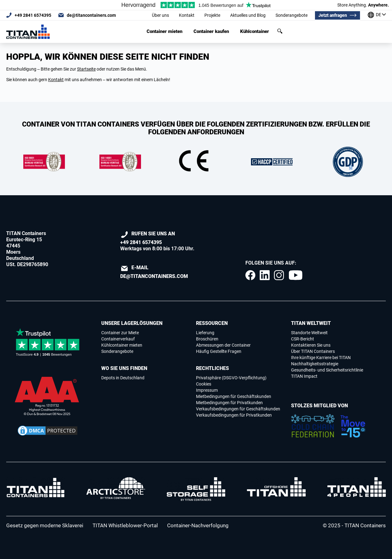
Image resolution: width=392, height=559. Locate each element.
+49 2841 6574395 (33, 15)
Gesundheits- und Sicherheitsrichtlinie (327, 370)
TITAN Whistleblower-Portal (125, 525)
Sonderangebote (292, 15)
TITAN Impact (304, 376)
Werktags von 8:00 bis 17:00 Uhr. (157, 241)
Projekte (212, 15)
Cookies (204, 384)
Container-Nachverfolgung (198, 525)
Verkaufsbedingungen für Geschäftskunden (238, 409)
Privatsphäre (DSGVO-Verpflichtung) (231, 378)
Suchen (280, 31)
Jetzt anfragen (333, 15)
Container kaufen (211, 32)
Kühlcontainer (255, 32)
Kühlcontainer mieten (122, 345)
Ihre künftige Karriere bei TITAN (321, 358)
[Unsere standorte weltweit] (377, 15)
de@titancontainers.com (91, 15)
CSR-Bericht (303, 339)
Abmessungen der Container (223, 345)
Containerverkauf (118, 339)
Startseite (86, 69)
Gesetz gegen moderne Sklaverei (45, 525)
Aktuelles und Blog (248, 15)
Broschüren (207, 339)
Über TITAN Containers (313, 351)
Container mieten (164, 32)
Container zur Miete (120, 333)
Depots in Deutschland (123, 378)
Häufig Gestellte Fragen (219, 351)
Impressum (207, 390)
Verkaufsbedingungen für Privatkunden (234, 415)
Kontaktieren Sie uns (311, 345)
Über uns (160, 15)
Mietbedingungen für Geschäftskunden (234, 396)
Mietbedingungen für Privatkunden (229, 403)
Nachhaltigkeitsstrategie (315, 364)
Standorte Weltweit (309, 333)
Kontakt (187, 15)
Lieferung (205, 333)
